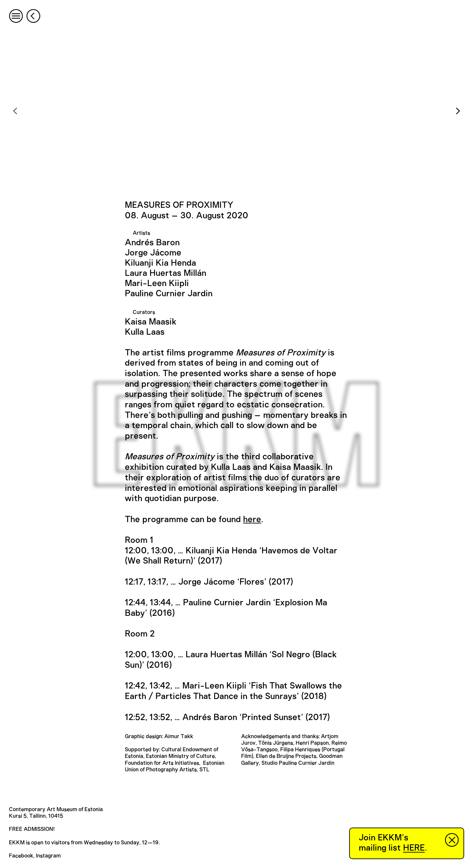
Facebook (21, 856)
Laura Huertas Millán (166, 273)
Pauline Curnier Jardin (169, 294)
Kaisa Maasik (151, 322)
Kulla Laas (145, 332)
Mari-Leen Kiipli (157, 283)
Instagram (48, 856)
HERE (414, 848)
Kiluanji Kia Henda (160, 263)
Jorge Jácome (153, 253)
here (252, 519)
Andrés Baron (152, 243)
